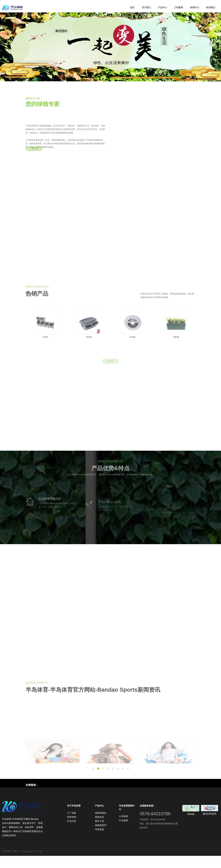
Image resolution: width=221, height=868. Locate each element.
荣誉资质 (72, 829)
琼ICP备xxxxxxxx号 (32, 863)
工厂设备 (72, 825)
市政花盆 (100, 841)
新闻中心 (195, 7)
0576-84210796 (158, 826)
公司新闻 (123, 828)
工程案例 (179, 7)
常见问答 (72, 833)
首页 (132, 7)
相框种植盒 (101, 825)
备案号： (18, 863)
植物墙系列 (101, 837)
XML (46, 863)
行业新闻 (123, 833)
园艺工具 (100, 833)
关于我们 (146, 7)
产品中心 (162, 7)
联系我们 (211, 7)
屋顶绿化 (100, 829)
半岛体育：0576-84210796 (153, 832)
